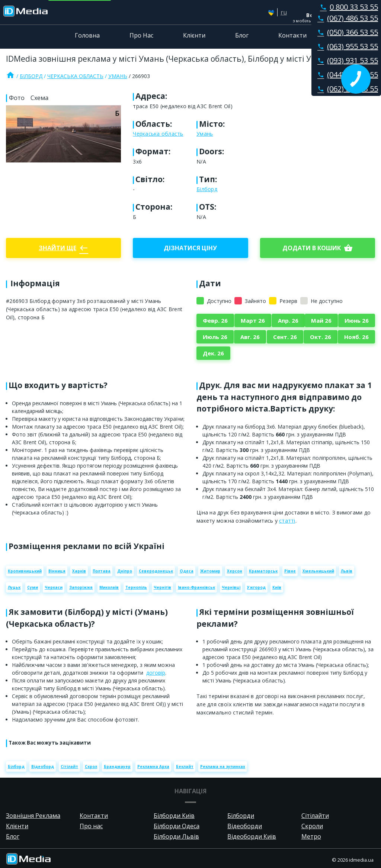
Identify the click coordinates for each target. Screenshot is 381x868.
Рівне (290, 571)
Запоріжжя (81, 587)
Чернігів (162, 587)
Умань (118, 76)
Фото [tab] (17, 98)
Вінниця (57, 571)
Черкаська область (75, 76)
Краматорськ (263, 571)
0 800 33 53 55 (348, 7)
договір (156, 673)
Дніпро (125, 571)
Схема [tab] (39, 98)
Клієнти (194, 35)
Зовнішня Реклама (33, 816)
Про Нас (141, 35)
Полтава (102, 571)
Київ (277, 587)
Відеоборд (43, 767)
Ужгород (256, 587)
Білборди (241, 816)
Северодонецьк (156, 571)
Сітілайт (69, 767)
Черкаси (54, 587)
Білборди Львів (176, 836)
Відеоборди (245, 826)
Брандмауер (117, 767)
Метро (311, 836)
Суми (33, 587)
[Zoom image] (63, 134)
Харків (79, 571)
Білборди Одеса (177, 826)
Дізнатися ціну (190, 248)
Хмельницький (318, 571)
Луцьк (14, 587)
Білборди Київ (174, 816)
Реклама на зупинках (223, 767)
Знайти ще (63, 248)
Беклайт (185, 767)
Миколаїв (109, 587)
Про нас (91, 826)
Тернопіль (136, 587)
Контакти (292, 35)
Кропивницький (25, 571)
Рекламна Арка (153, 767)
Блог (242, 35)
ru (284, 12)
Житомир (210, 571)
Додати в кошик (318, 248)
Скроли (312, 826)
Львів (347, 571)
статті (287, 521)
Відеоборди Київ (252, 836)
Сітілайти (315, 816)
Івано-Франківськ (196, 587)
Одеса (187, 571)
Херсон (235, 571)
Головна (87, 35)
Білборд (31, 76)
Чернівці (231, 587)
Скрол (91, 767)
